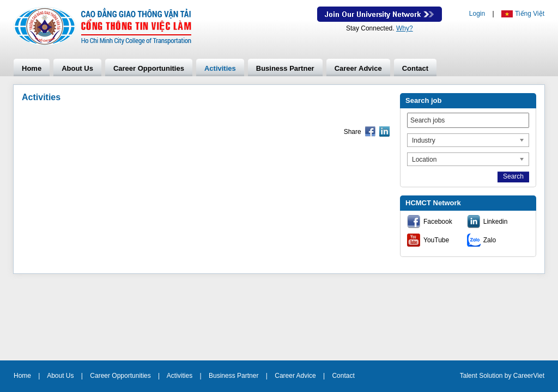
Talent (469, 376)
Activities (220, 68)
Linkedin (496, 222)
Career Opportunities (149, 68)
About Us (77, 68)
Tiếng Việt (530, 14)
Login (477, 14)
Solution (492, 376)
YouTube (436, 240)
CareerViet (529, 376)
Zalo (490, 240)
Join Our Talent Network (380, 14)
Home (32, 68)
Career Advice (358, 68)
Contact (415, 68)
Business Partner (285, 68)
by (509, 376)
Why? (405, 28)
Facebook (438, 222)
